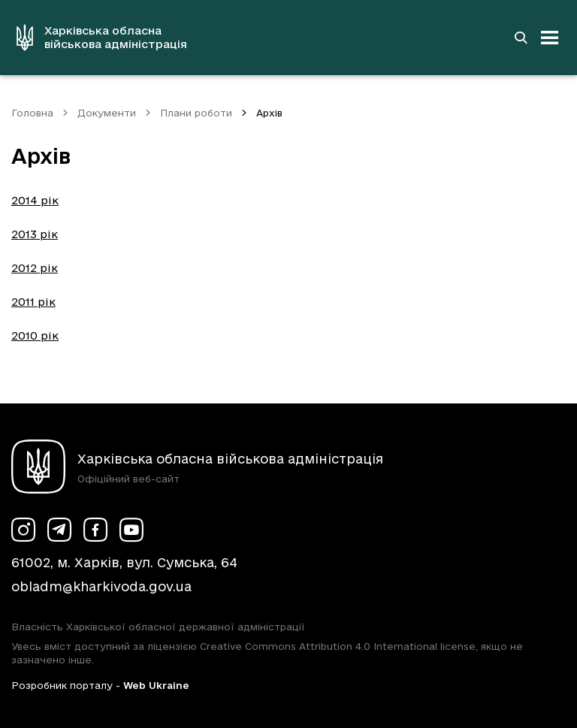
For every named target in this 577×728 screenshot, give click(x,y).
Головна (32, 113)
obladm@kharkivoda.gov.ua (101, 586)
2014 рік (35, 200)
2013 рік (35, 234)
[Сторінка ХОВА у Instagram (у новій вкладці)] (23, 530)
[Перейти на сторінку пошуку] (521, 38)
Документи (107, 113)
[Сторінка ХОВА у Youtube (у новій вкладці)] (131, 530)
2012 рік (35, 268)
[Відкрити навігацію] (550, 38)
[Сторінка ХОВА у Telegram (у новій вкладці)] (59, 530)
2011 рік (33, 302)
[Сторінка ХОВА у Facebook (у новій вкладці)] (95, 530)
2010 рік (35, 335)
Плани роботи (196, 113)
